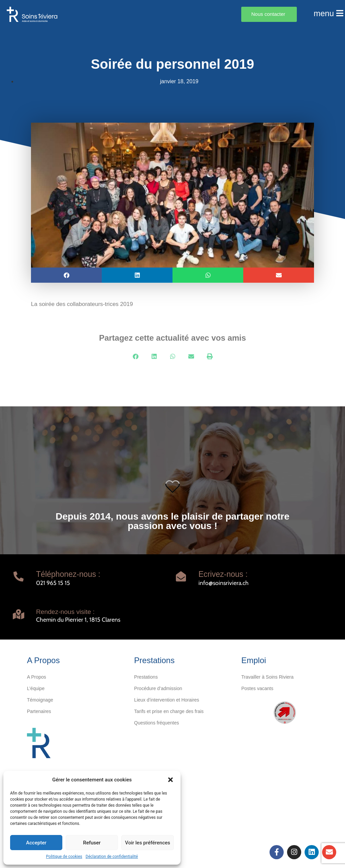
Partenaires (39, 711)
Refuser (92, 843)
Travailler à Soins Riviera (267, 677)
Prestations (146, 677)
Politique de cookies (64, 857)
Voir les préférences (148, 843)
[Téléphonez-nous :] (19, 577)
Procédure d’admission (158, 688)
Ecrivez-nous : (223, 574)
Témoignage (40, 700)
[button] (170, 780)
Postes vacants (257, 688)
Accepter (36, 843)
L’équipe (36, 688)
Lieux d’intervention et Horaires (167, 700)
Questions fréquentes (156, 723)
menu (328, 13)
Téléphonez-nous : (68, 574)
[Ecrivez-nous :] (181, 577)
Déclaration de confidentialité (112, 857)
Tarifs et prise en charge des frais (169, 711)
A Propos (37, 677)
